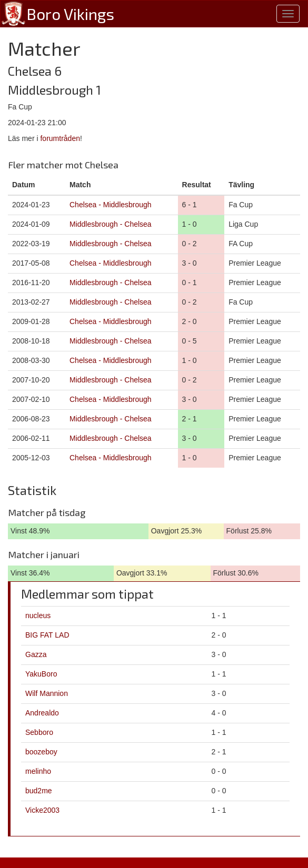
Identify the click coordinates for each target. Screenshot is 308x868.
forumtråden (60, 138)
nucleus (38, 615)
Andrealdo (42, 713)
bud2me (39, 791)
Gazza (36, 654)
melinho (38, 771)
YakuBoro (41, 674)
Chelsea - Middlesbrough (111, 205)
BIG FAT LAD (47, 635)
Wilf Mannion (47, 693)
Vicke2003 (42, 810)
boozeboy (41, 752)
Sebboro (39, 732)
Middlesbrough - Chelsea (111, 224)
